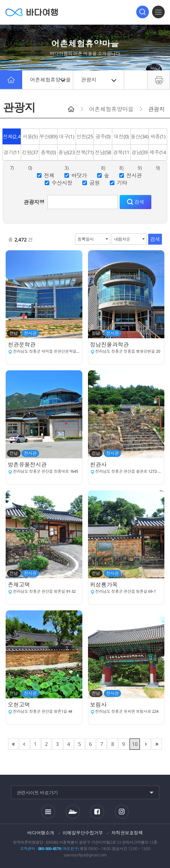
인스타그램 (122, 812)
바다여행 (32, 12)
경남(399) (140, 155)
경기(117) (12, 155)
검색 (143, 12)
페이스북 (97, 812)
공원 (95, 183)
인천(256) (85, 139)
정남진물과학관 (110, 345)
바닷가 (79, 175)
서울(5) (30, 136)
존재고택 (20, 585)
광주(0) (103, 136)
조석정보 (48, 812)
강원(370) (30, 155)
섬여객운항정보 (73, 812)
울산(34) (140, 136)
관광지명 (34, 202)
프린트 (159, 80)
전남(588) (103, 155)
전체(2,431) (12, 139)
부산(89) (48, 136)
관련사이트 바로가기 (37, 793)
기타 (122, 183)
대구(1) (67, 136)
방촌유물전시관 (28, 465)
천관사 (99, 465)
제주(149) (158, 155)
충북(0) (48, 152)
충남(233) (67, 155)
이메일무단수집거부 (83, 833)
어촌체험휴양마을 (52, 80)
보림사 (99, 705)
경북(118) (121, 155)
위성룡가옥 (105, 585)
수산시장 (62, 183)
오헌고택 (20, 705)
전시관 (134, 175)
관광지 (99, 80)
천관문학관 (22, 345)
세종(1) (158, 136)
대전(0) (121, 136)
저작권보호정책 (127, 833)
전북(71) (85, 152)
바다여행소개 (41, 833)
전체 (49, 175)
